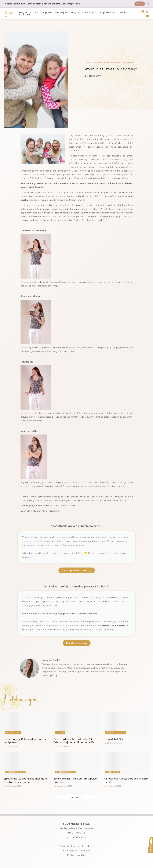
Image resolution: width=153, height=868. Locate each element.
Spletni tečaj (13, 732)
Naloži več (77, 797)
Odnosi (60, 732)
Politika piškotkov (76, 855)
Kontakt (124, 13)
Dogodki (47, 13)
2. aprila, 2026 (11, 746)
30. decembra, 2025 (113, 743)
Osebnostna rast (93, 62)
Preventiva (53, 511)
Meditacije (89, 13)
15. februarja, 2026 (112, 786)
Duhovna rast (112, 62)
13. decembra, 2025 (63, 786)
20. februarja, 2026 (62, 746)
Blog (23, 13)
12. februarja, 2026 (12, 786)
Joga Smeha (108, 13)
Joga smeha (128, 62)
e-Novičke (25, 15)
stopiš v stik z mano (114, 626)
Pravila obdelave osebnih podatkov (76, 846)
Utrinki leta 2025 (113, 739)
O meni (34, 13)
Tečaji (75, 13)
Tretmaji (61, 13)
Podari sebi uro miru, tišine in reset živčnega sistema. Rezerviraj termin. (42, 4)
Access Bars (113, 772)
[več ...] (54, 675)
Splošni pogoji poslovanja (76, 851)
